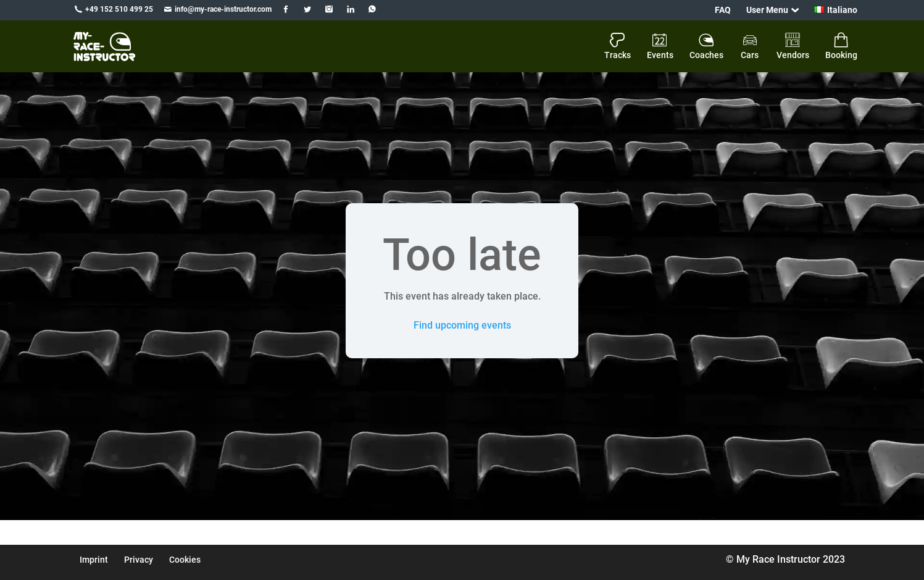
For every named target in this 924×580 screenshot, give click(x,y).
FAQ (723, 10)
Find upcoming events (462, 325)
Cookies (185, 560)
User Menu (767, 10)
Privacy (139, 560)
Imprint (94, 560)
